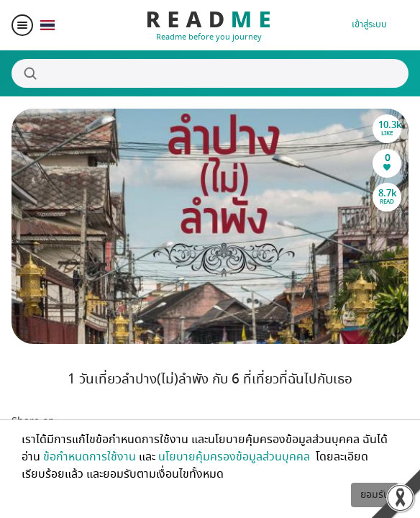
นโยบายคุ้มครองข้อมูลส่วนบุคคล (236, 457)
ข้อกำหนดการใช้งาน (90, 457)
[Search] (210, 73)
